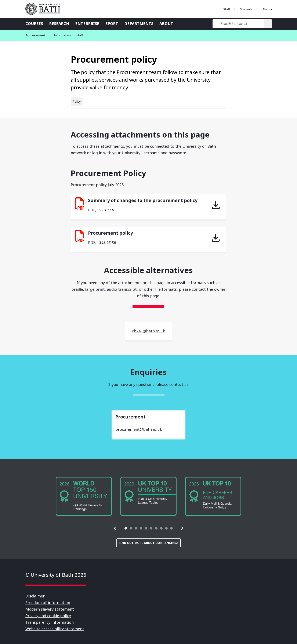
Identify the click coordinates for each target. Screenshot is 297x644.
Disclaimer (35, 596)
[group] (84, 496)
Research (59, 23)
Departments (139, 23)
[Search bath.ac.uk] (238, 24)
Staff (227, 9)
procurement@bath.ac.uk (139, 429)
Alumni (267, 9)
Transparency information (50, 622)
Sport (112, 23)
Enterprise (87, 23)
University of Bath (44, 9)
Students (246, 9)
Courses (34, 23)
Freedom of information (48, 603)
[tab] (126, 528)
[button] (115, 528)
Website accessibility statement (55, 629)
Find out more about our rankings (149, 543)
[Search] (268, 24)
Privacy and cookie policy (48, 616)
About (166, 23)
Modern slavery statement (50, 609)
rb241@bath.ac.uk (148, 331)
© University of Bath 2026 (56, 575)
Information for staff (68, 35)
